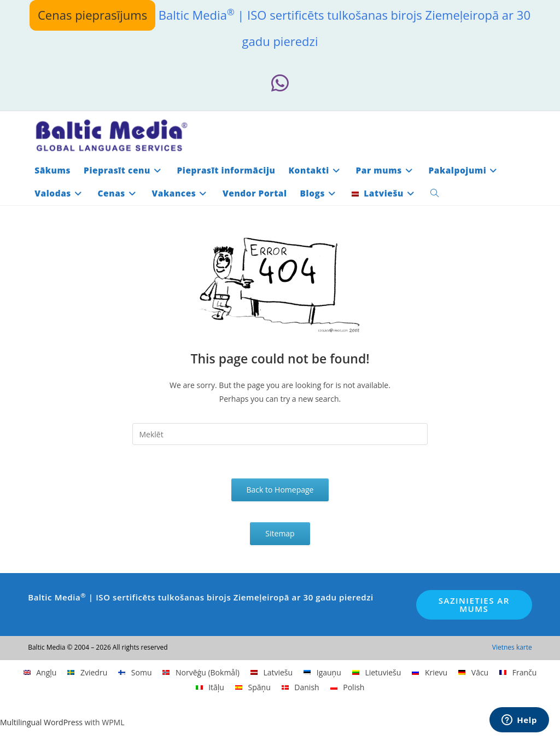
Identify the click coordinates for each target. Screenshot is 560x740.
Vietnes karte (512, 647)
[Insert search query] (280, 434)
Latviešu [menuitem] (278, 672)
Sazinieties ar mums (474, 605)
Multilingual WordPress (41, 722)
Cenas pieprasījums (92, 15)
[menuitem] (384, 194)
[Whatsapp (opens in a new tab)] (280, 83)
